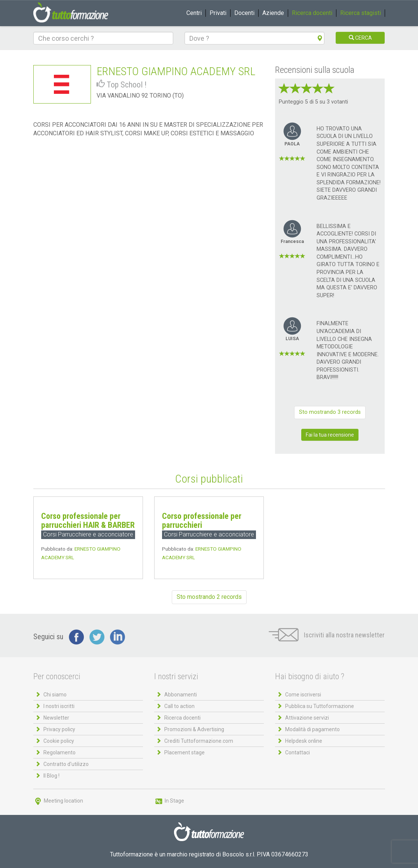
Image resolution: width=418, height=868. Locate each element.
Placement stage (184, 752)
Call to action (179, 706)
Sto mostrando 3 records (330, 412)
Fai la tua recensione (330, 435)
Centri (194, 13)
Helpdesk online (304, 741)
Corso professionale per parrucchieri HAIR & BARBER (88, 521)
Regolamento (60, 752)
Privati (218, 13)
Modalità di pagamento (312, 729)
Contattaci (298, 752)
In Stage (169, 801)
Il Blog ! (51, 776)
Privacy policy (59, 729)
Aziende (273, 13)
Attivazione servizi (307, 718)
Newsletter (56, 718)
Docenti (244, 13)
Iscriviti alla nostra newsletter (327, 635)
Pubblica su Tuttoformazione (320, 706)
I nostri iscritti (59, 706)
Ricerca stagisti (361, 13)
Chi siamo (55, 695)
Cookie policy (59, 741)
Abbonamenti (181, 695)
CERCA (360, 38)
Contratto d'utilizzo (66, 764)
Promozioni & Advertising (194, 729)
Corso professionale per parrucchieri (202, 521)
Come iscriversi (303, 695)
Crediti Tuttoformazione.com (199, 741)
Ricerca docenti (312, 13)
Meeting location (58, 801)
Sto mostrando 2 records (209, 597)
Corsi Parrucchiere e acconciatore (88, 534)
